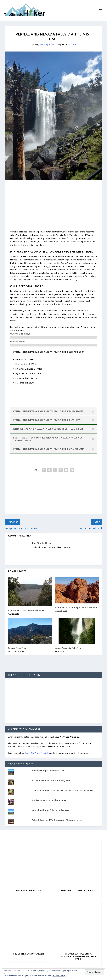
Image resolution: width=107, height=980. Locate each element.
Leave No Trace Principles (37, 753)
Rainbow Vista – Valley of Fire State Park (76, 607)
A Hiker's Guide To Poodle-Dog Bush (50, 800)
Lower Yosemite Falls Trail (68, 648)
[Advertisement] (53, 199)
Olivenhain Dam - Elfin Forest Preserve (51, 810)
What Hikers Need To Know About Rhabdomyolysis (57, 820)
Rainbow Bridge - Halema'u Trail (48, 771)
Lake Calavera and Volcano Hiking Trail (51, 780)
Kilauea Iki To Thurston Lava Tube (26, 610)
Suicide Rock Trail (17, 648)
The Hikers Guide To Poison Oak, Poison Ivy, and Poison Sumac (63, 790)
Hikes (74, 44)
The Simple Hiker (48, 44)
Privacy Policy (59, 976)
